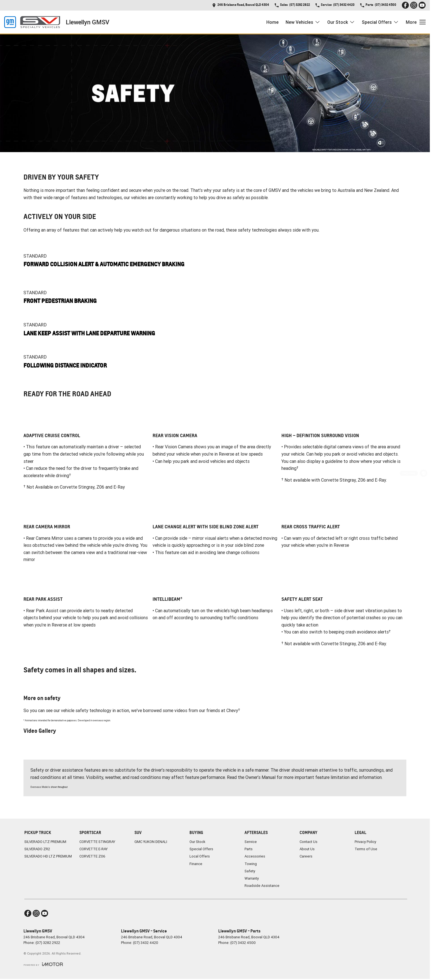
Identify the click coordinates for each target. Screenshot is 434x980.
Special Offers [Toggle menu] (380, 22)
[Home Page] (32, 22)
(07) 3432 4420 (146, 943)
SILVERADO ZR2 (37, 849)
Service (251, 842)
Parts (249, 849)
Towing (251, 864)
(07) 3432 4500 (243, 943)
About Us (307, 849)
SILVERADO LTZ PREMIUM (45, 842)
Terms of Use (366, 849)
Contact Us (309, 842)
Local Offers (200, 856)
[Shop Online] (424, 474)
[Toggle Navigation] (416, 22)
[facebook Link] (405, 5)
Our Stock (197, 842)
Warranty (252, 878)
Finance (196, 864)
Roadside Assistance (262, 886)
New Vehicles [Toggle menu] (303, 22)
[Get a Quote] (424, 459)
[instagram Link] (414, 5)
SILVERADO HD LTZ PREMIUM (48, 856)
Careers (306, 856)
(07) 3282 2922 (48, 943)
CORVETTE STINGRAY (97, 842)
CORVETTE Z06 (92, 856)
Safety (250, 871)
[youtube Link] (422, 5)
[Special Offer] (424, 504)
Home (272, 22)
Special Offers (201, 849)
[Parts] (424, 519)
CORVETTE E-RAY (93, 849)
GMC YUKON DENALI (151, 842)
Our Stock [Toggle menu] (341, 22)
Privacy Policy (365, 842)
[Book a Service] (424, 489)
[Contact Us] (241, 5)
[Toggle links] (43, 964)
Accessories (255, 856)
